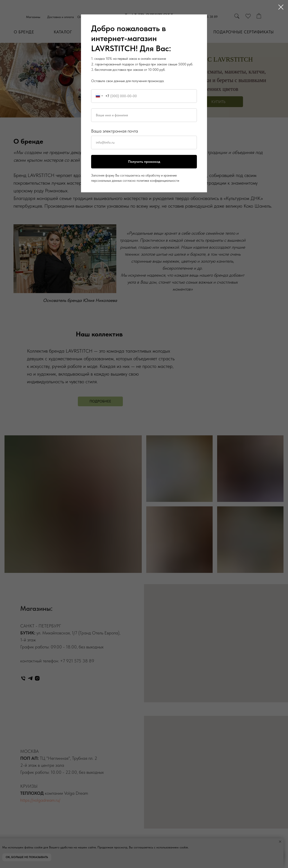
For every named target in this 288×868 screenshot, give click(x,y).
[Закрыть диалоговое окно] (281, 7)
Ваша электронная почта (115, 131)
